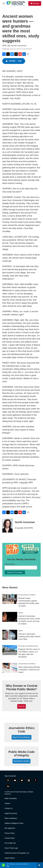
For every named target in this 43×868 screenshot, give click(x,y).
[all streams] (40, 865)
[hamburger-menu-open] (4, 3)
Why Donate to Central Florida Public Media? (21, 687)
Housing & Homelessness (28, 646)
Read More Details (21, 761)
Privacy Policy (10, 833)
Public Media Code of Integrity (22, 754)
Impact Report (10, 858)
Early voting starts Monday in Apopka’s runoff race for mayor (29, 670)
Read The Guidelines (21, 737)
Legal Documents (11, 813)
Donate (36, 3)
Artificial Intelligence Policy (14, 823)
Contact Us (9, 808)
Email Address (10, 564)
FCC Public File (10, 843)
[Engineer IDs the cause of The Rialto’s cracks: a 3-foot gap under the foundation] (10, 650)
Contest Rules (10, 838)
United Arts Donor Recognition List (17, 853)
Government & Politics (27, 595)
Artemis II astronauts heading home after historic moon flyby (29, 637)
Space (21, 613)
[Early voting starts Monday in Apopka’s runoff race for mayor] (10, 668)
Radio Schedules (11, 798)
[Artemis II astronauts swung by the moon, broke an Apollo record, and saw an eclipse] (10, 617)
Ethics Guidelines (11, 818)
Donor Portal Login (11, 848)
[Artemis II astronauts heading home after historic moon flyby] (10, 635)
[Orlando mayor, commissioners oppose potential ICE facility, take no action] (10, 599)
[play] (3, 865)
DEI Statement (10, 828)
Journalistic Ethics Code (21, 730)
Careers (7, 803)
